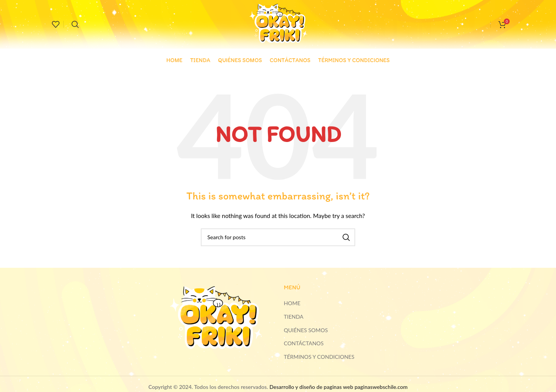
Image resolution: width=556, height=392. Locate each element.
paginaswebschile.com (381, 387)
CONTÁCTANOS (304, 343)
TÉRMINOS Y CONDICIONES (319, 357)
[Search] (75, 24)
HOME (292, 303)
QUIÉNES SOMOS (306, 330)
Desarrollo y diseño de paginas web (311, 387)
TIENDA (294, 317)
